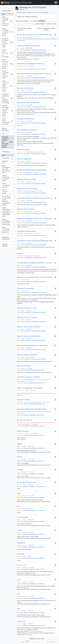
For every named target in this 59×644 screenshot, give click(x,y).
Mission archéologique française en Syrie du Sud (7, 230)
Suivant (52, 641)
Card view (34, 21)
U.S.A (19, 579)
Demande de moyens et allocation (28, 103)
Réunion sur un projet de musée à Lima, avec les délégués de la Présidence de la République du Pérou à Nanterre (35, 277)
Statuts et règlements (24, 159)
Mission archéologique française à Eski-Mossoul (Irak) (7, 222)
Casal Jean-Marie (7, 162)
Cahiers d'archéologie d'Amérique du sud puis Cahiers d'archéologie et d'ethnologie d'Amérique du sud (35, 218)
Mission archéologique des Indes (7, 185)
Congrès (20, 253)
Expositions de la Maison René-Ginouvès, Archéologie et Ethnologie (7, 98)
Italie (18, 608)
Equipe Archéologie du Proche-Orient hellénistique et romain (7, 21)
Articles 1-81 (21, 621)
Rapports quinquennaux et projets (29, 336)
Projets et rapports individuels (27, 355)
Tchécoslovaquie (22, 517)
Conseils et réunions (24, 400)
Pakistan (20, 444)
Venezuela (20, 554)
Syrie (18, 506)
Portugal (20, 470)
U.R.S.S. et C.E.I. (22, 565)
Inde (18, 594)
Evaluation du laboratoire (25, 119)
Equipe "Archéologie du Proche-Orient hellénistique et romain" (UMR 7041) (7, 212)
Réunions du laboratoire (25, 88)
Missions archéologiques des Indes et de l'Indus (7, 75)
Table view (42, 21)
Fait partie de (7, 11)
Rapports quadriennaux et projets (28, 327)
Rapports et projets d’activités (27, 189)
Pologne (20, 457)
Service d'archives (5, 129)
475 (47, 641)
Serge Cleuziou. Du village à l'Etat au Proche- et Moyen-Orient (7, 86)
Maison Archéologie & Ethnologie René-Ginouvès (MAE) (7, 169)
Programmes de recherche (26, 209)
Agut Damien (7, 158)
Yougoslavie (21, 543)
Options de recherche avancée (27, 17)
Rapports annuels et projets (26, 179)
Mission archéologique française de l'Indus (7, 178)
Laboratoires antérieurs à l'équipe (28, 377)
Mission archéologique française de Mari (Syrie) (7, 32)
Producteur (6, 152)
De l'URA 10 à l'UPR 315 (24, 420)
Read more (36, 59)
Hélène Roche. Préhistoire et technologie (7, 121)
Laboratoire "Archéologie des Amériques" (35, 50)
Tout (3, 14)
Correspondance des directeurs (27, 130)
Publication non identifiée (25, 288)
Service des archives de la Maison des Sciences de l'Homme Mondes (7, 142)
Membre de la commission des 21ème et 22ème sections (35, 35)
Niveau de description (6, 238)
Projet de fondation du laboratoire (28, 46)
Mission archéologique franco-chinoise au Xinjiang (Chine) (7, 64)
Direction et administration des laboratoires (32, 170)
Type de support (5, 245)
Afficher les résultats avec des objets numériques (46, 29)
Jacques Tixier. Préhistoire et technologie (7, 53)
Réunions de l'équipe (24, 366)
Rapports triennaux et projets (27, 317)
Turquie (20, 530)
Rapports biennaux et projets (27, 308)
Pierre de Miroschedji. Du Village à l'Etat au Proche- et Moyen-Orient (7, 111)
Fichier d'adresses (23, 431)
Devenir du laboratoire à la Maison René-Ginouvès (34, 74)
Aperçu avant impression (23, 21)
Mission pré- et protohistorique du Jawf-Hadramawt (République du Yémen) (7, 201)
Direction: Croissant (52, 24)
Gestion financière (23, 150)
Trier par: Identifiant (40, 24)
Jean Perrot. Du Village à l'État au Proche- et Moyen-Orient (7, 43)
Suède (19, 493)
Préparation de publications (26, 231)
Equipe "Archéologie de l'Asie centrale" (34, 370)
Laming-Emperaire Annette (7, 192)
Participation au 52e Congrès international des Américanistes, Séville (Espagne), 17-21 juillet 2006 (35, 241)
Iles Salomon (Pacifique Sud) (26, 482)
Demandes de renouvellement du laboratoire (32, 345)
